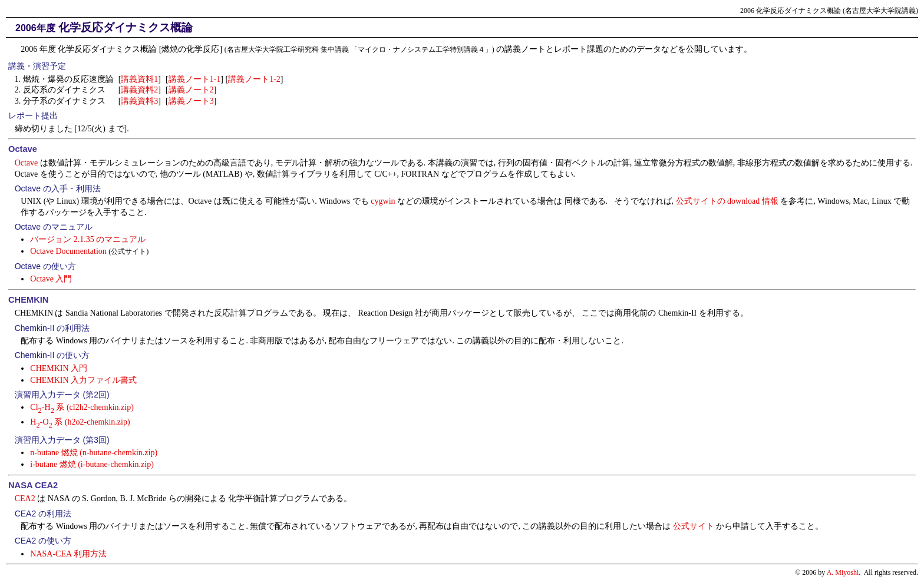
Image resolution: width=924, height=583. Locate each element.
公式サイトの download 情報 (727, 201)
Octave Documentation (68, 251)
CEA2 (25, 498)
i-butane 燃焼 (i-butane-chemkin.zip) (92, 464)
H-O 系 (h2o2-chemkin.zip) (80, 422)
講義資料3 (139, 101)
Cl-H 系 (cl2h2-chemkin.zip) (82, 407)
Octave (27, 163)
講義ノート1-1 (195, 79)
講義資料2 (139, 90)
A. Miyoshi (843, 572)
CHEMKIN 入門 (59, 368)
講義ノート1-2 (254, 79)
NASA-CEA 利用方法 (68, 554)
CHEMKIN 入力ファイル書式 (83, 380)
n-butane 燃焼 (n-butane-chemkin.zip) (94, 453)
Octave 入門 (51, 279)
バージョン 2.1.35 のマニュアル (88, 239)
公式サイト (694, 526)
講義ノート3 (191, 101)
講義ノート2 (191, 90)
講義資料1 (139, 79)
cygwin (383, 201)
